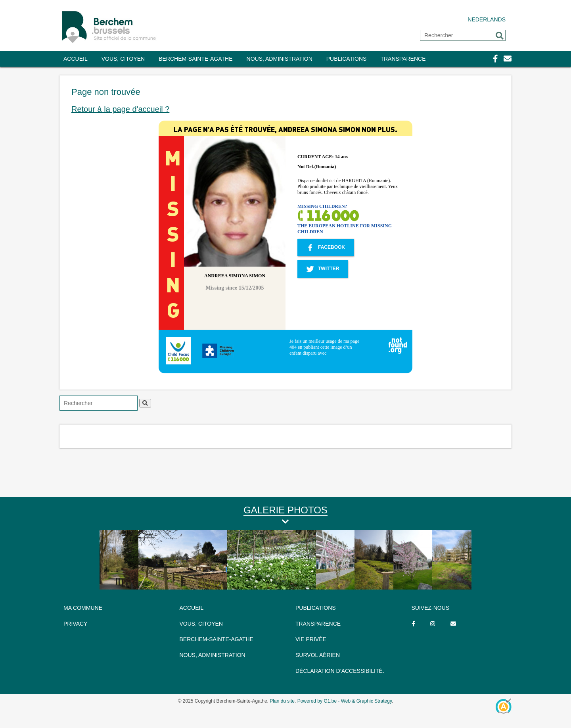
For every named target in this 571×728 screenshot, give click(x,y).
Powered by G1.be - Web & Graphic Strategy (345, 701)
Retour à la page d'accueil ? (120, 109)
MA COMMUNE (83, 608)
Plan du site (282, 701)
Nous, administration (280, 59)
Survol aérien (318, 655)
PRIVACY (75, 624)
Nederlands (487, 19)
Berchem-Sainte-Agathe (195, 59)
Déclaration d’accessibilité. (340, 671)
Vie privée (311, 639)
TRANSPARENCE (403, 59)
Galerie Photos (285, 510)
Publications (347, 59)
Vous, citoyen (123, 59)
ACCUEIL (192, 608)
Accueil (76, 59)
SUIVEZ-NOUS (431, 608)
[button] (500, 36)
